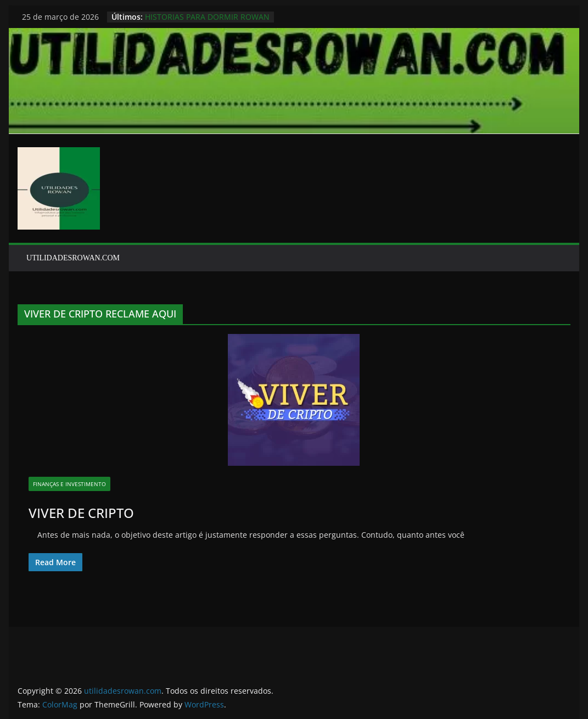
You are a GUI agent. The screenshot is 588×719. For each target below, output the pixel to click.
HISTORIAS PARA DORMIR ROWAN (207, 17)
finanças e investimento (69, 484)
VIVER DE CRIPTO (81, 513)
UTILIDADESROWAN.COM (73, 258)
